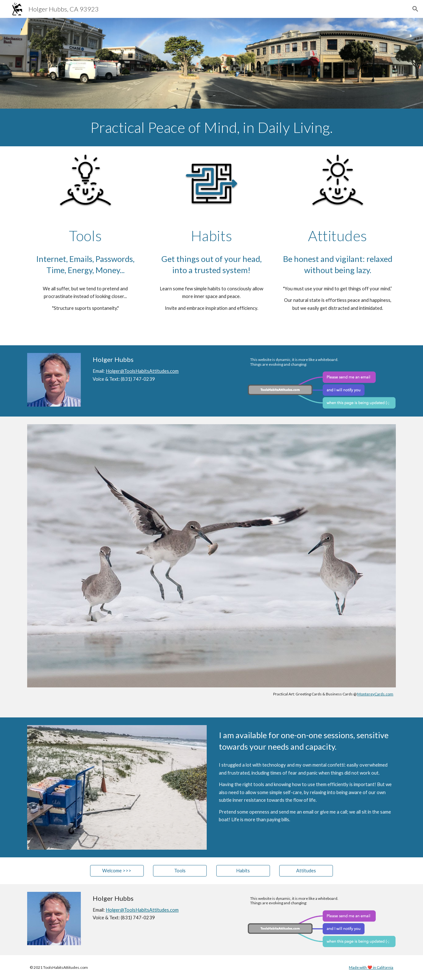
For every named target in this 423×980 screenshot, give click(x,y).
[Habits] (243, 871)
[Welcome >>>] (117, 871)
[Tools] (180, 871)
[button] (415, 9)
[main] (211, 127)
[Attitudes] (306, 871)
